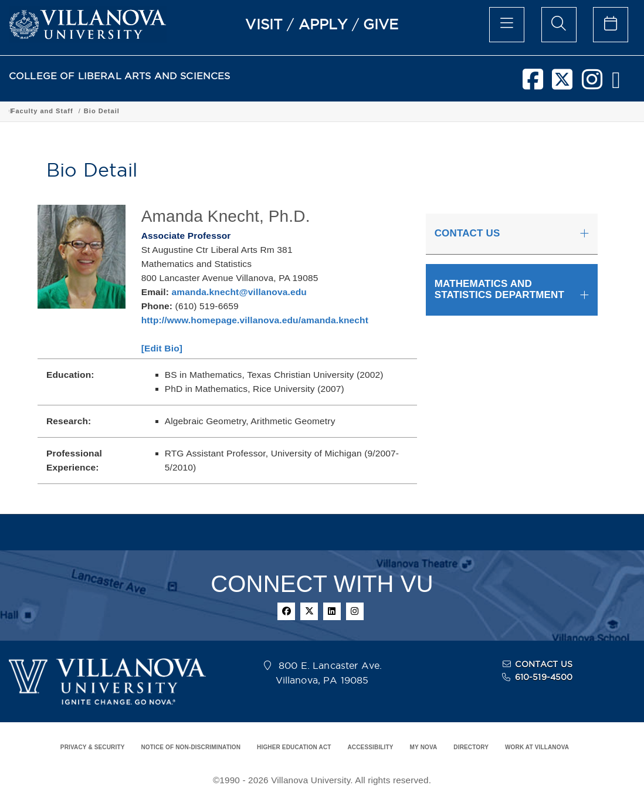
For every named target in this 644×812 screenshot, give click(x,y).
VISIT (264, 24)
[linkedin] (332, 611)
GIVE (381, 24)
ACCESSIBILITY (370, 747)
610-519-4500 (544, 677)
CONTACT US (544, 664)
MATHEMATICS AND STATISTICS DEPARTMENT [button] (499, 289)
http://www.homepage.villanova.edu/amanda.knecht (255, 320)
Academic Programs (189, 111)
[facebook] (533, 84)
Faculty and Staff (430, 111)
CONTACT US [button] (467, 233)
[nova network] (616, 84)
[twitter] (562, 84)
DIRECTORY (471, 747)
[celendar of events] (611, 25)
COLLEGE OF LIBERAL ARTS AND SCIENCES (120, 76)
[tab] (512, 234)
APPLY (323, 24)
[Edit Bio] (162, 348)
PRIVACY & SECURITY (93, 747)
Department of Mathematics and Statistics (312, 111)
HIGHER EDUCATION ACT (294, 747)
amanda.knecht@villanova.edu (239, 292)
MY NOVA (424, 747)
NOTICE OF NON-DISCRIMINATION (191, 747)
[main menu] (507, 25)
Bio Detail (489, 111)
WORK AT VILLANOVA (537, 747)
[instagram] (592, 84)
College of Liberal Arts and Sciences (75, 111)
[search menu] (559, 25)
